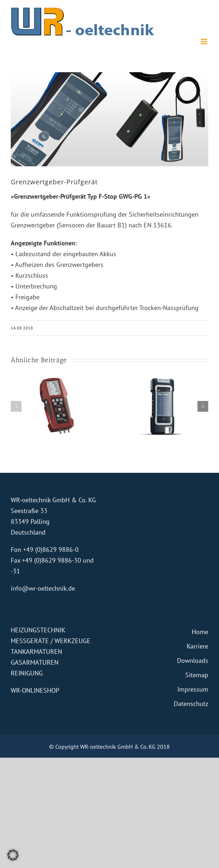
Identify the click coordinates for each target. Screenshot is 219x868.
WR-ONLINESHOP (35, 690)
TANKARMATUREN (36, 652)
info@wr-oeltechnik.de (43, 588)
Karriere (197, 646)
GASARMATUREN (35, 662)
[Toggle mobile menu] (204, 41)
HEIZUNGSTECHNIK (38, 630)
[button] (16, 406)
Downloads (193, 661)
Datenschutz (191, 704)
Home (200, 632)
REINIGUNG (27, 673)
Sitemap (197, 675)
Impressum (193, 689)
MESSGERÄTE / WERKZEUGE (51, 641)
